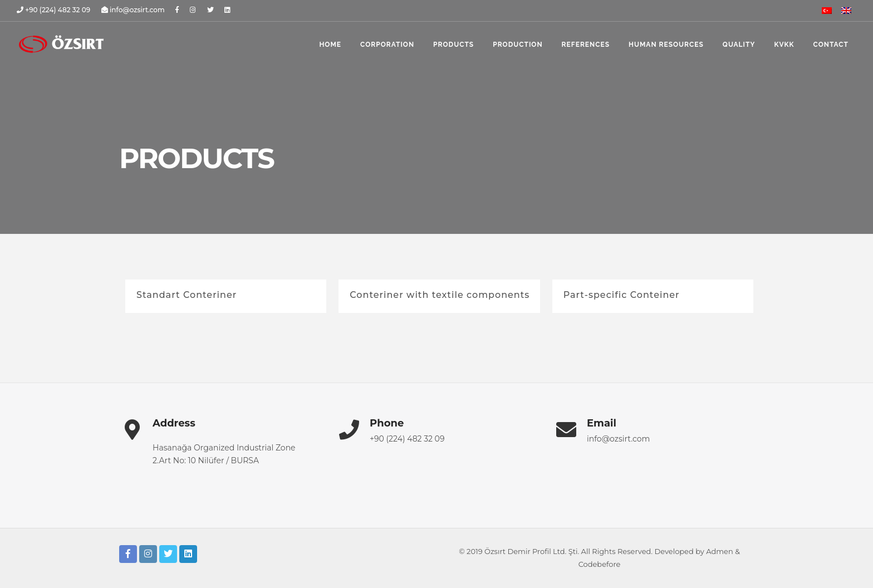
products (453, 45)
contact (831, 45)
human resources (666, 45)
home (330, 45)
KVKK (784, 45)
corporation (387, 45)
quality (739, 45)
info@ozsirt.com (618, 439)
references (586, 45)
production (518, 45)
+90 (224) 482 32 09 (407, 439)
